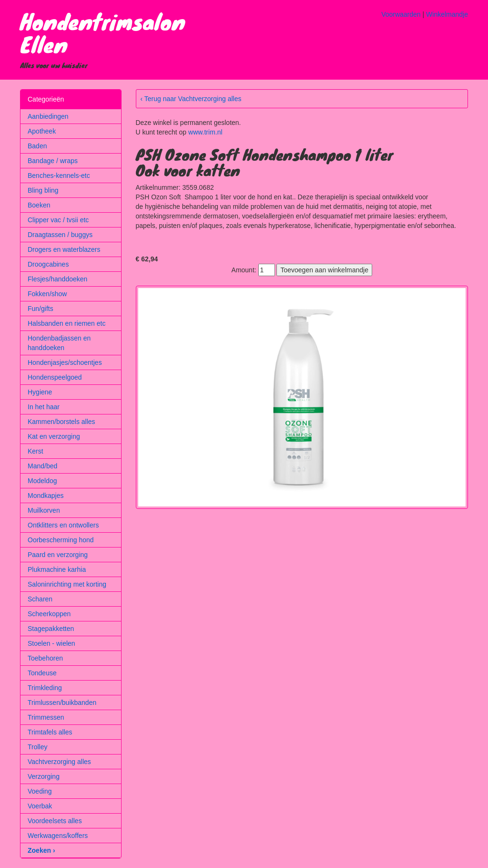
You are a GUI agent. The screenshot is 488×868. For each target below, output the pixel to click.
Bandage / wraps (53, 161)
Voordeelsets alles (55, 821)
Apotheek (42, 131)
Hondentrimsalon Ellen (103, 32)
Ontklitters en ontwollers (63, 525)
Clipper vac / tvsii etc (58, 220)
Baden (37, 146)
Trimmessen (46, 717)
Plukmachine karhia (57, 569)
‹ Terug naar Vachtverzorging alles (191, 99)
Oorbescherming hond (61, 540)
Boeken (39, 205)
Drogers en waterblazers (64, 249)
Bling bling (43, 190)
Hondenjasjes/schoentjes (65, 362)
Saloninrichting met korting (67, 584)
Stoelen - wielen (51, 643)
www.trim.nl (205, 132)
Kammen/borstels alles (61, 422)
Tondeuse (42, 673)
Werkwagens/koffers (58, 836)
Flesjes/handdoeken (57, 279)
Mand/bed (42, 466)
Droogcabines (48, 264)
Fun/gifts (41, 309)
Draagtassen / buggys (60, 235)
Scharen (40, 599)
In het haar (44, 407)
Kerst (36, 451)
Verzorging (44, 776)
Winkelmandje (447, 14)
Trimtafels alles (50, 732)
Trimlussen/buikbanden (62, 703)
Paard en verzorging (58, 555)
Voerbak (40, 806)
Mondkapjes (46, 496)
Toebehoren (45, 658)
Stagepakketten (51, 629)
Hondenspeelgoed (55, 377)
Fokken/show (47, 294)
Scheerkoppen (49, 614)
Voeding (40, 791)
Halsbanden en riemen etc (66, 323)
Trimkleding (45, 688)
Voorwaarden (401, 14)
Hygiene (40, 392)
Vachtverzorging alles (59, 762)
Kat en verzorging (54, 436)
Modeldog (42, 481)
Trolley (38, 747)
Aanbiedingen (48, 116)
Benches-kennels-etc (59, 176)
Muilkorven (44, 510)
